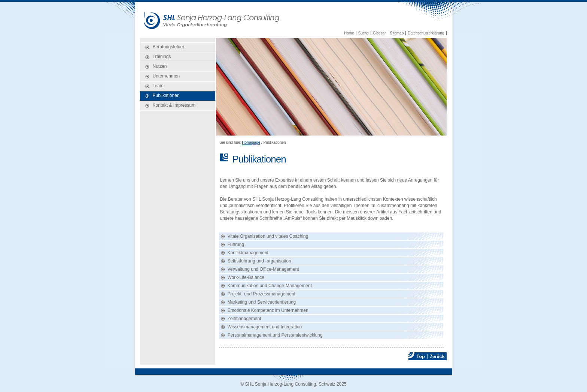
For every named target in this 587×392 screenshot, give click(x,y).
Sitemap (397, 33)
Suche (364, 33)
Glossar (379, 33)
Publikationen (166, 95)
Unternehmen (166, 76)
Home (349, 33)
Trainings (162, 57)
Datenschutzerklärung (426, 33)
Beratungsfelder (169, 47)
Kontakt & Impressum (174, 105)
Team (158, 86)
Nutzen (160, 66)
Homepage (251, 142)
